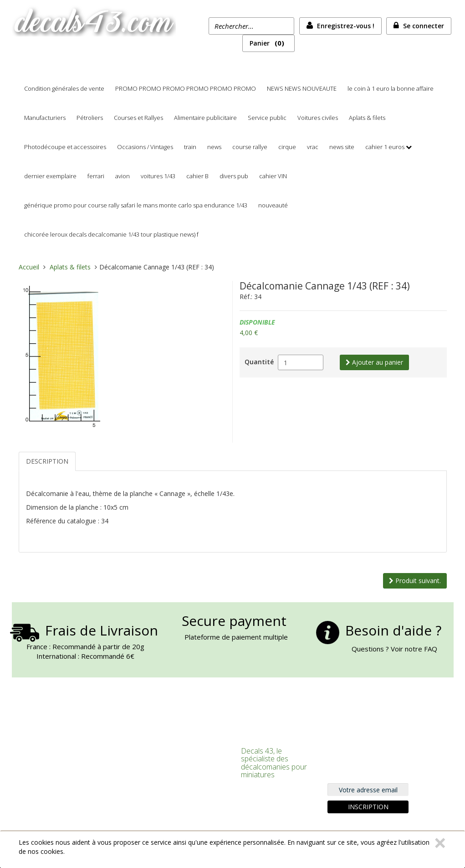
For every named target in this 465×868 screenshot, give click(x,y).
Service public (267, 118)
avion (123, 176)
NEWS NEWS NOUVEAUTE (302, 88)
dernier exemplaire (50, 176)
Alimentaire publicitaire (205, 118)
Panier (268, 43)
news (214, 147)
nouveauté (273, 205)
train (190, 147)
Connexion (168, 750)
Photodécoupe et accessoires (65, 147)
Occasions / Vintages (145, 147)
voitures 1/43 (158, 176)
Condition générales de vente (64, 88)
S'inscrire (165, 762)
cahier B (197, 176)
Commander (171, 785)
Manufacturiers (45, 118)
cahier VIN (273, 176)
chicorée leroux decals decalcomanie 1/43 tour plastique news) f (111, 234)
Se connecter (424, 26)
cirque (287, 147)
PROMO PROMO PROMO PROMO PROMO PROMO (186, 88)
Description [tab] (47, 461)
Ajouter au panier (374, 362)
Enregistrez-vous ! (346, 26)
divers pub (234, 176)
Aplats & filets (367, 118)
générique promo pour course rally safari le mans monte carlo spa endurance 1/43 (136, 205)
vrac (313, 147)
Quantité (259, 362)
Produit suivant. (415, 581)
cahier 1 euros (385, 147)
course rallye (250, 147)
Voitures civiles (318, 118)
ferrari (96, 176)
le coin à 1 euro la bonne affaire (391, 88)
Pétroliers (90, 118)
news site (342, 147)
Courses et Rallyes (138, 118)
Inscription (368, 807)
